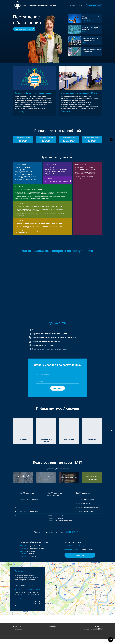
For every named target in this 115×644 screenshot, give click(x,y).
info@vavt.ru (18, 599)
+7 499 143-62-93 (33, 597)
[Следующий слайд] (111, 142)
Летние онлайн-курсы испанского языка (33, 93)
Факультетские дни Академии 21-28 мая (79, 93)
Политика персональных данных (93, 634)
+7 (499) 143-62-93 (76, 6)
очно (84, 42)
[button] (66, 111)
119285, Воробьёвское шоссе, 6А (24, 590)
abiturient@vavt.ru (34, 599)
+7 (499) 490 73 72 (19, 632)
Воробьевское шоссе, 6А (64, 474)
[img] (74, 41)
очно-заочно (86, 21)
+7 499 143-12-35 (20, 597)
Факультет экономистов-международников (90, 39)
